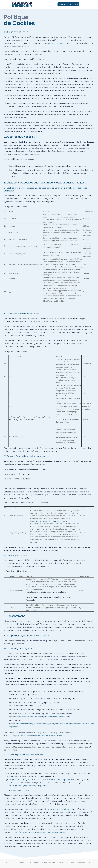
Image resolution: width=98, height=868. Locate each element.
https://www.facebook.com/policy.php (51, 521)
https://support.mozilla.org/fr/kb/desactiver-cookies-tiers (46, 717)
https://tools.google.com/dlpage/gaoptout (30, 786)
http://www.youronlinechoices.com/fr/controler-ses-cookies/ (40, 832)
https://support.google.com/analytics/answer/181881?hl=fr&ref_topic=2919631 (42, 780)
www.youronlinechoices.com (60, 809)
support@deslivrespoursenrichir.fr (59, 43)
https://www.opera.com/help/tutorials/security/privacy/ (32, 724)
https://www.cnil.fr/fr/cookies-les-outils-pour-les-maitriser (37, 736)
